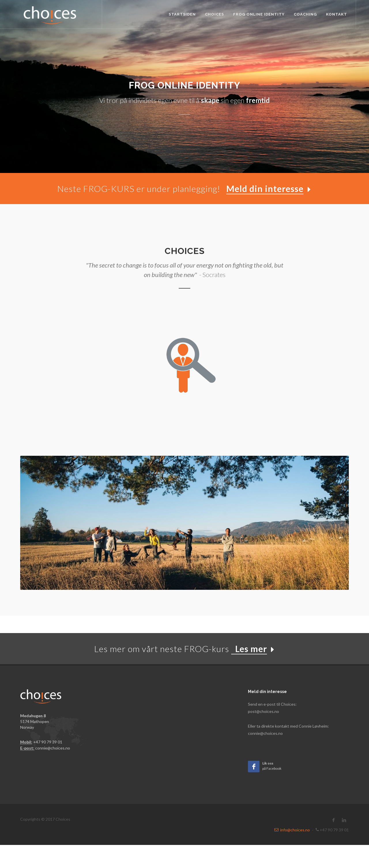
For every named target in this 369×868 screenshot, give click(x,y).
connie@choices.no (53, 748)
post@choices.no (263, 711)
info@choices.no (292, 830)
